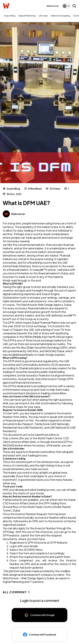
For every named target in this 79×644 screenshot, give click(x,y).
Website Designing (60, 16)
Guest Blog (10, 16)
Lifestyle (43, 16)
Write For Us (53, 6)
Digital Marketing (27, 16)
